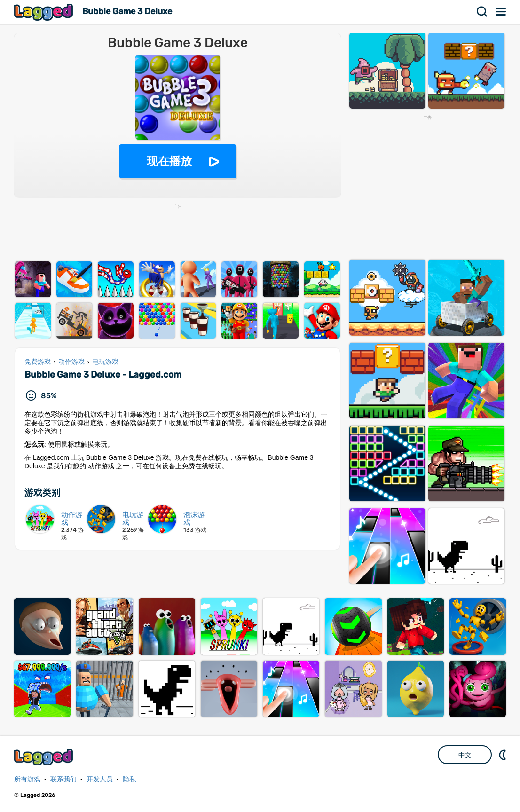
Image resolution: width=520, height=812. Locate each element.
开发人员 (100, 779)
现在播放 (169, 161)
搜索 (482, 12)
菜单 (501, 12)
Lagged (45, 12)
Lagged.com (45, 757)
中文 (465, 755)
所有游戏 (27, 779)
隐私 (129, 779)
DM (504, 755)
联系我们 (63, 779)
